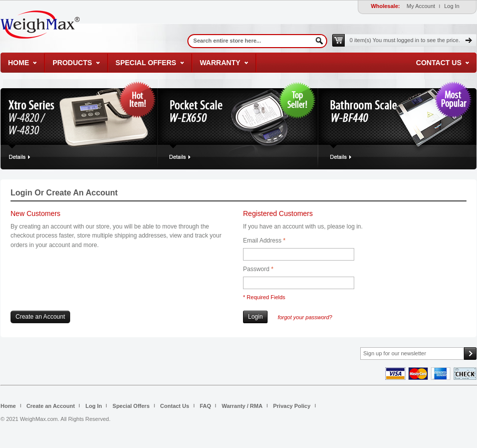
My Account (421, 6)
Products (72, 63)
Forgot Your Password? (305, 317)
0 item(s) (405, 40)
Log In (452, 6)
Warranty (220, 63)
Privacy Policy (292, 406)
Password (256, 269)
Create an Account (51, 406)
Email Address (262, 241)
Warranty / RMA (242, 406)
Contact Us (439, 63)
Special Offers (146, 63)
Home (19, 63)
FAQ (206, 406)
